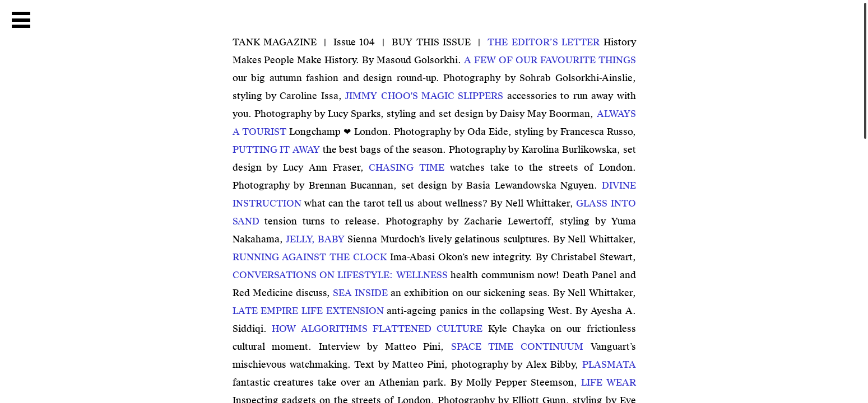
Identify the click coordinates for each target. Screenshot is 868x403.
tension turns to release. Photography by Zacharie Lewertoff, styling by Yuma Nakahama (434, 221)
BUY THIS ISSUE (431, 42)
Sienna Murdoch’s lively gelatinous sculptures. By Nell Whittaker (459, 239)
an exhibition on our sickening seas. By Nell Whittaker (483, 293)
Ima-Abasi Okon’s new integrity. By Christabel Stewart (433, 257)
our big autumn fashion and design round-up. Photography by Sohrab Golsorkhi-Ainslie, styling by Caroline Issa (434, 78)
